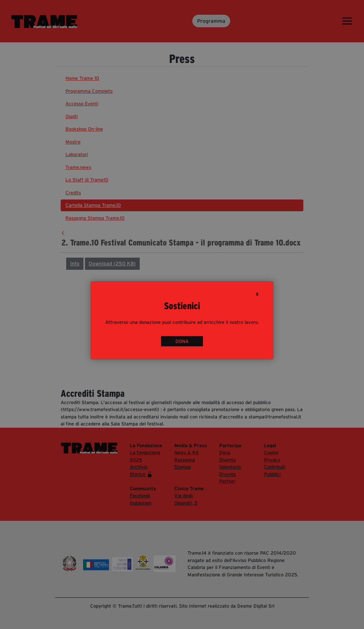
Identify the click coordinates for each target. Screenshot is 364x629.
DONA (182, 341)
